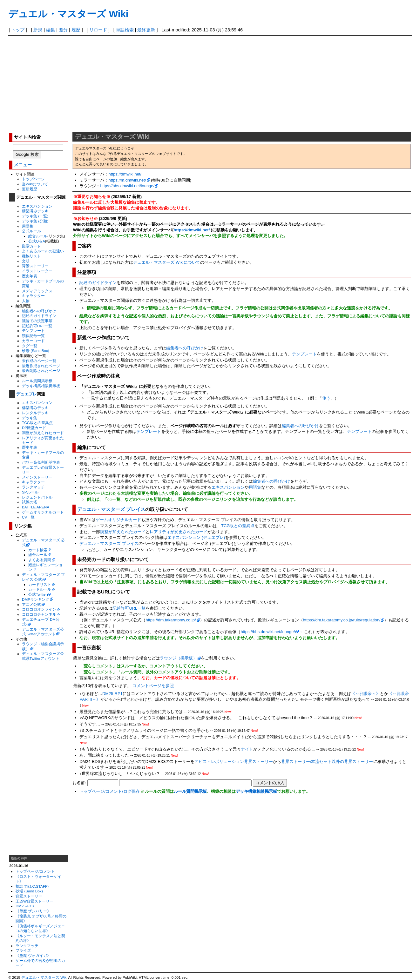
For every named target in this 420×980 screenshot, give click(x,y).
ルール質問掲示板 (37, 381)
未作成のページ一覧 (39, 361)
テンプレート (33, 331)
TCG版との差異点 (37, 423)
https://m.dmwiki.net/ (127, 180)
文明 (26, 261)
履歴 (76, 30)
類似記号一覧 (33, 336)
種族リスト (31, 256)
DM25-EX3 (25, 906)
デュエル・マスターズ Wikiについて (166, 262)
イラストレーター (37, 271)
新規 (38, 30)
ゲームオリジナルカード (43, 512)
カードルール (40, 589)
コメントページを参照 (153, 686)
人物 (26, 301)
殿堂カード (31, 246)
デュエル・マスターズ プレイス (111, 509)
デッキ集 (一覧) (35, 216)
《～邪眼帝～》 (366, 694)
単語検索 (125, 30)
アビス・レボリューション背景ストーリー (234, 761)
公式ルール (31, 231)
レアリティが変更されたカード (179, 532)
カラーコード (33, 341)
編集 (51, 30)
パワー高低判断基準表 (41, 462)
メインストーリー (37, 477)
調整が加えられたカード (43, 433)
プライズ (23, 950)
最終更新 (146, 30)
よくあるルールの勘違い (43, 251)
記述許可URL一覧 (37, 326)
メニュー (23, 165)
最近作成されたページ (41, 366)
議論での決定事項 (37, 321)
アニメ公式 (31, 604)
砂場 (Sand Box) (36, 351)
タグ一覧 (30, 346)
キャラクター (33, 296)
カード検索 (38, 550)
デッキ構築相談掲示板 (41, 386)
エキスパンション (37, 206)
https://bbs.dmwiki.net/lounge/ (127, 186)
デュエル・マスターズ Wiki (68, 14)
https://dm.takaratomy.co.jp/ (171, 620)
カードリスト (40, 584)
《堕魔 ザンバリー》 (33, 911)
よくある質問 (40, 560)
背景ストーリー (35, 266)
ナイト (247, 749)
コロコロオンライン (39, 609)
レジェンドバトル (37, 497)
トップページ (33, 179)
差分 (63, 30)
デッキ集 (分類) (35, 221)
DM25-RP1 (112, 694)
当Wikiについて (35, 184)
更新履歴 (30, 189)
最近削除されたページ (41, 371)
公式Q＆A (37, 241)
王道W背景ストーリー (34, 901)
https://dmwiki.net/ (125, 174)
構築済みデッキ (35, 211)
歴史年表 (30, 276)
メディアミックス (37, 291)
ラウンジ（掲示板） (178, 658)
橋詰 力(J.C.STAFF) (32, 886)
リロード (98, 30)
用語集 (28, 226)
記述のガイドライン (39, 316)
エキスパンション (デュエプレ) (196, 537)
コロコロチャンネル (39, 614)
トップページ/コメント (35, 871)
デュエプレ (27, 394)
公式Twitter (37, 594)
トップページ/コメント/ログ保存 (109, 791)
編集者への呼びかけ (39, 311)
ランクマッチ (33, 487)
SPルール (30, 492)
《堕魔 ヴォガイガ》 (33, 955)
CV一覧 (28, 517)
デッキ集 (30, 418)
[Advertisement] (210, 83)
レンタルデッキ (35, 413)
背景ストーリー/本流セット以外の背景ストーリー (327, 761)
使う (326, 398)
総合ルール (38, 236)
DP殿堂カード (34, 428)
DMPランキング (36, 599)
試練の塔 (30, 502)
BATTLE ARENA (36, 507)
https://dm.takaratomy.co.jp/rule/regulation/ (342, 620)
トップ (18, 30)
